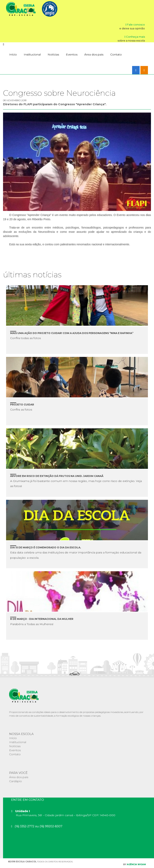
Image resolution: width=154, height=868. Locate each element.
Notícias (53, 54)
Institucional (32, 54)
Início (13, 54)
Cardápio (16, 781)
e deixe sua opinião (132, 28)
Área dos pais (94, 54)
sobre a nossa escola (131, 40)
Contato (116, 54)
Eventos (72, 54)
